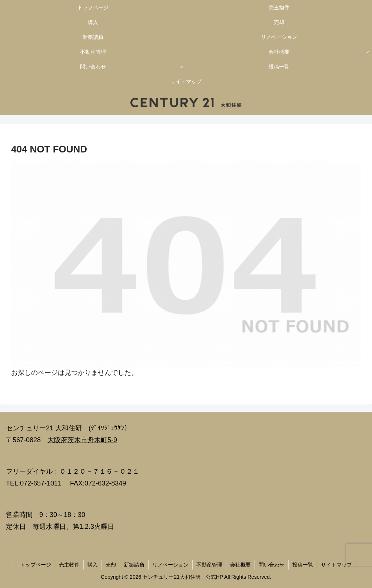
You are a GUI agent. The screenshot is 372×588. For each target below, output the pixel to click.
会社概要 (240, 565)
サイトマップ (336, 565)
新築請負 (134, 565)
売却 (111, 565)
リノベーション (170, 565)
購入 (93, 565)
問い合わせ (272, 565)
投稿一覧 (303, 565)
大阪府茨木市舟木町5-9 (82, 440)
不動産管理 (209, 565)
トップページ (36, 565)
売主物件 (69, 565)
